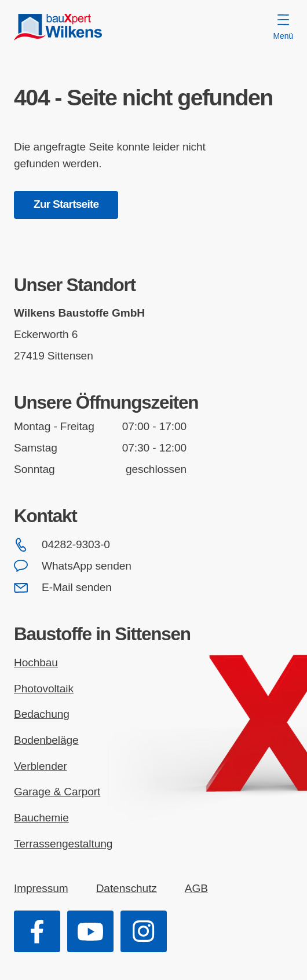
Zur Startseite (66, 204)
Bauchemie (41, 818)
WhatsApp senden (73, 566)
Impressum (41, 888)
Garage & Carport (57, 792)
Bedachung (42, 714)
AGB (196, 888)
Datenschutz (127, 888)
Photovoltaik (44, 689)
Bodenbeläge (46, 740)
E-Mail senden (63, 588)
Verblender (40, 766)
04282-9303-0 (62, 545)
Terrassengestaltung (63, 844)
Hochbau (36, 662)
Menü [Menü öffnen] (283, 27)
